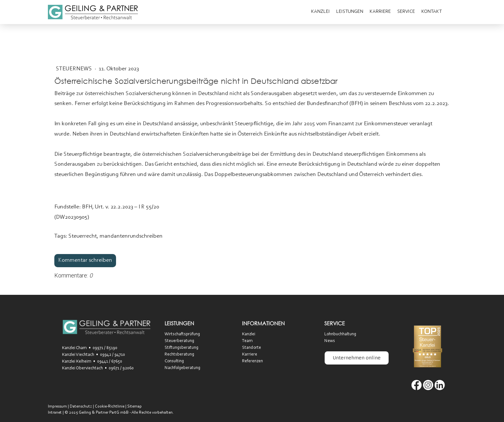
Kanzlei (320, 12)
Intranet (55, 413)
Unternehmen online (357, 358)
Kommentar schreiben (85, 260)
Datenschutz (81, 406)
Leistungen (350, 12)
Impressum (57, 406)
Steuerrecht (83, 236)
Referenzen (252, 361)
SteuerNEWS (75, 69)
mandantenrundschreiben (131, 236)
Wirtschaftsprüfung (182, 334)
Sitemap (135, 406)
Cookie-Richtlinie (110, 406)
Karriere (380, 12)
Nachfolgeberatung (182, 368)
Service (406, 12)
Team (247, 341)
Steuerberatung (179, 341)
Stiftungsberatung (181, 348)
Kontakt (432, 12)
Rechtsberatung (179, 355)
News (330, 341)
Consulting (174, 361)
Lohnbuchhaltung (340, 334)
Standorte (252, 348)
